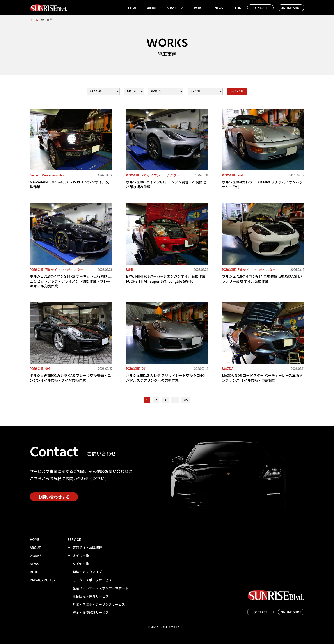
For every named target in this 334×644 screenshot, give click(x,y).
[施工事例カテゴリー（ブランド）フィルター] (205, 91)
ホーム (34, 20)
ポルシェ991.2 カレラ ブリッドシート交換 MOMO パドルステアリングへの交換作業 (165, 378)
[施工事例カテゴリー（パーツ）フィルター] (166, 91)
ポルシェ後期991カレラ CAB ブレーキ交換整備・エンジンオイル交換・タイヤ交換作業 (70, 378)
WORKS (199, 8)
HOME (132, 8)
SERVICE (175, 8)
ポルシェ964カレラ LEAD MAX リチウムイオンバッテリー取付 (262, 184)
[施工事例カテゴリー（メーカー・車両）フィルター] (103, 91)
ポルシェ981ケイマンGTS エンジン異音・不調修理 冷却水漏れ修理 (166, 184)
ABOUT (152, 8)
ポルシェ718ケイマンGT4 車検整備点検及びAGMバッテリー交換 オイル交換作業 (262, 279)
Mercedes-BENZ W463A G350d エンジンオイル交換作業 (69, 184)
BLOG (237, 8)
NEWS (219, 8)
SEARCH (237, 91)
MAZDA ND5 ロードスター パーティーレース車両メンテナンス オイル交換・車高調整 (262, 378)
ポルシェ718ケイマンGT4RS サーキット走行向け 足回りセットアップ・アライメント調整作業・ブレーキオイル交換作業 (71, 281)
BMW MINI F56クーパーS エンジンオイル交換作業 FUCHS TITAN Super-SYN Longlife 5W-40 (166, 279)
